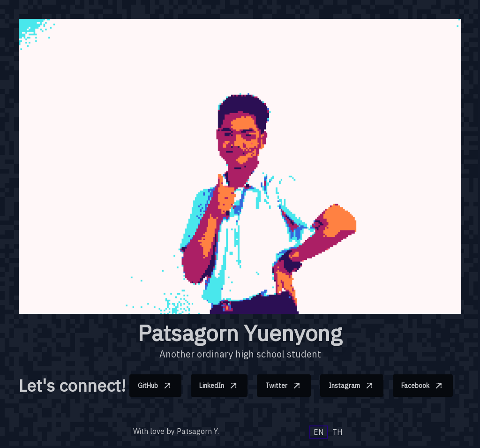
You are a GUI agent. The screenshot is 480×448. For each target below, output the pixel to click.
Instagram (353, 386)
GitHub (157, 386)
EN (319, 432)
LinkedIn (220, 386)
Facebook (424, 386)
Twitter (285, 386)
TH (337, 432)
